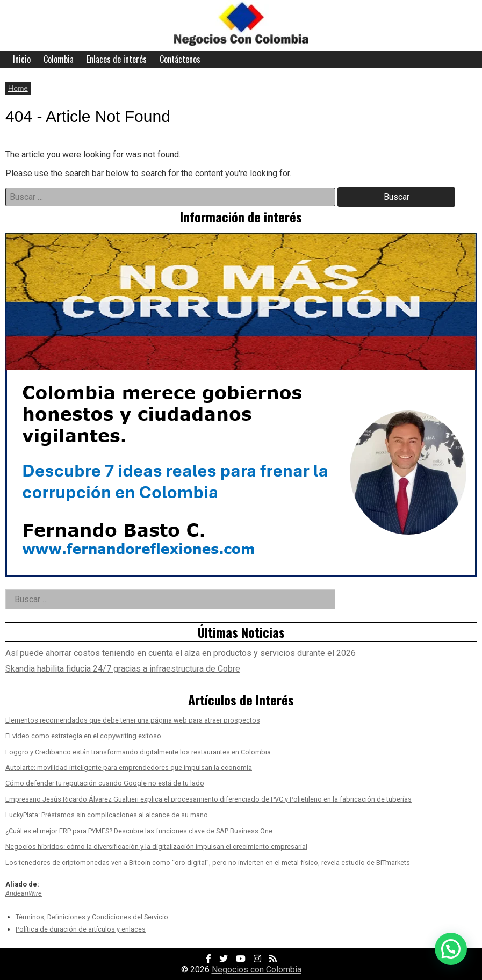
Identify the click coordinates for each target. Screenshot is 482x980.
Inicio (22, 59)
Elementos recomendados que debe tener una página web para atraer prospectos (133, 720)
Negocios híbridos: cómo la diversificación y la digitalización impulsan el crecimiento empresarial (156, 846)
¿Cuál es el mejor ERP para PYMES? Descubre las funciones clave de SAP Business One (139, 831)
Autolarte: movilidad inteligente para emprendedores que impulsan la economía (129, 768)
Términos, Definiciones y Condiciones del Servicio (92, 917)
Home (18, 88)
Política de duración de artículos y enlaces (81, 929)
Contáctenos (180, 59)
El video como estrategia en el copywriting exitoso (83, 736)
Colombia (59, 59)
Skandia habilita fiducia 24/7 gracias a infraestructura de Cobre (123, 669)
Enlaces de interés (117, 59)
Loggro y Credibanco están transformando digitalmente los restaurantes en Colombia (138, 752)
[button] (451, 949)
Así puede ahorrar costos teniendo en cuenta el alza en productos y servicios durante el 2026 (181, 653)
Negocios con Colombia (257, 970)
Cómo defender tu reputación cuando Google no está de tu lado (105, 783)
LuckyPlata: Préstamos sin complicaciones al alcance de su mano (107, 815)
